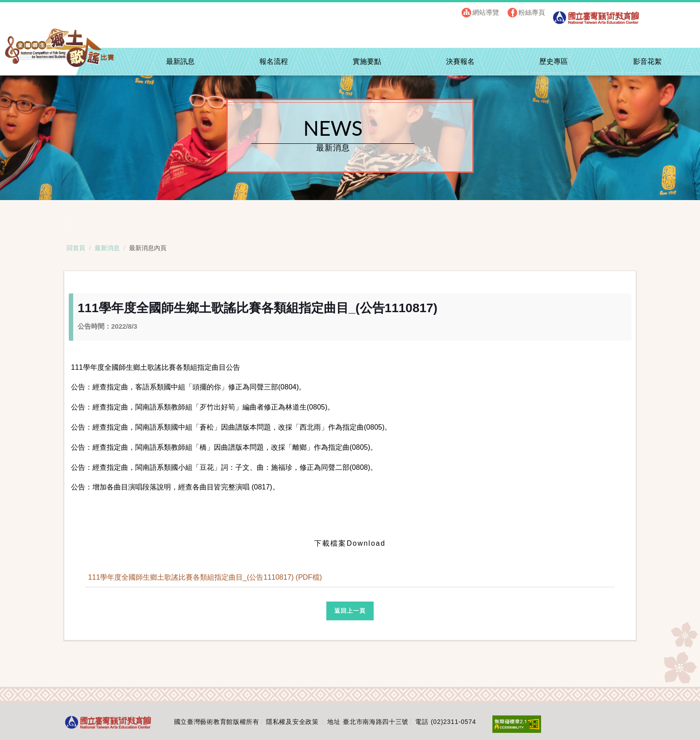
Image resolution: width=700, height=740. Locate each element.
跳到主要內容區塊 (40, 9)
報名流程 (274, 61)
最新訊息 (180, 61)
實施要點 (367, 61)
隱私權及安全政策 (292, 722)
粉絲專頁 (532, 12)
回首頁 (76, 248)
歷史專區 (554, 61)
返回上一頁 (350, 611)
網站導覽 (486, 12)
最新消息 (107, 248)
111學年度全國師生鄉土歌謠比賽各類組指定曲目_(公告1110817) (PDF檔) (206, 577)
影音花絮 (647, 61)
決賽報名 (460, 61)
